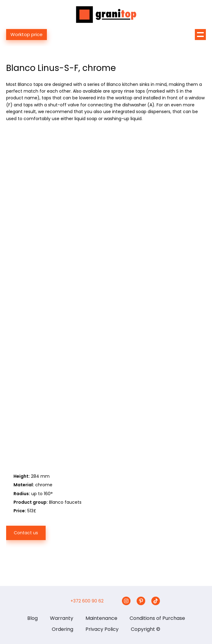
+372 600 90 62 (87, 601)
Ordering (62, 629)
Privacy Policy (102, 629)
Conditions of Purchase (157, 618)
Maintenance (101, 618)
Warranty (62, 618)
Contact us (26, 533)
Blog (32, 618)
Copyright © (146, 629)
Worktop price (26, 34)
